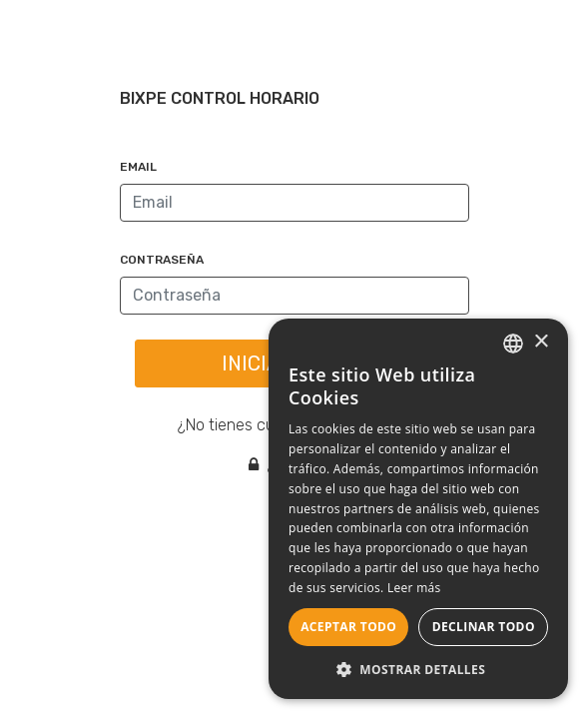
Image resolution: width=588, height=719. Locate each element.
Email (138, 167)
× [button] (541, 342)
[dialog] (418, 509)
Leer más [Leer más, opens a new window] (414, 588)
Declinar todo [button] (484, 627)
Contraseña (162, 260)
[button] (418, 669)
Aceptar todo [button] (348, 627)
